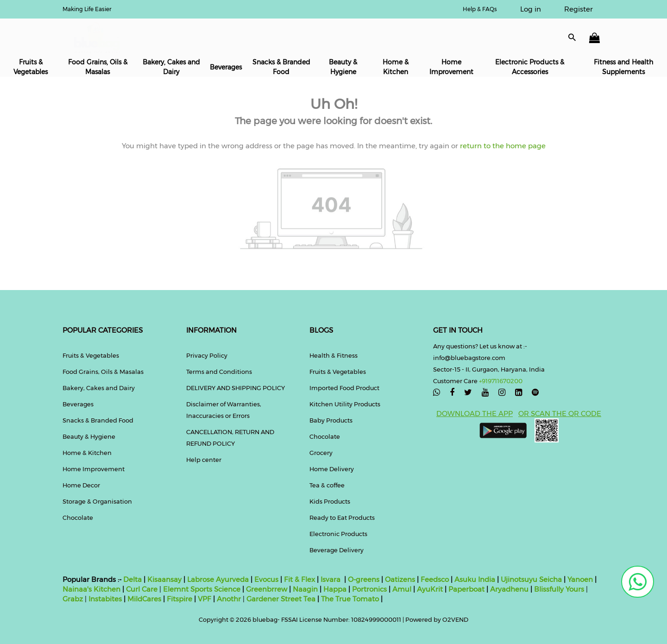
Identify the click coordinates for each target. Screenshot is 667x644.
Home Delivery (332, 469)
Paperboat (466, 589)
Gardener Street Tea (282, 599)
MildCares (144, 599)
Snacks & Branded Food (281, 67)
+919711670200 (501, 381)
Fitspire (179, 599)
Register (579, 9)
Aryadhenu (509, 589)
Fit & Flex (299, 579)
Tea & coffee (327, 485)
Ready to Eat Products (342, 518)
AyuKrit (430, 589)
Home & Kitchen (396, 67)
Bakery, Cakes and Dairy (171, 67)
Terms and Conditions (219, 372)
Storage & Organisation (97, 501)
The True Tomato (351, 599)
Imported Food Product (344, 388)
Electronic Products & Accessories (530, 67)
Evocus (266, 579)
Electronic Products (338, 534)
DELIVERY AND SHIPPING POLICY (236, 388)
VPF (205, 599)
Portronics (369, 589)
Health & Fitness (333, 355)
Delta (132, 579)
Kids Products (330, 501)
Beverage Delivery (337, 550)
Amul (401, 589)
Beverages (226, 67)
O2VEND (455, 619)
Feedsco (434, 579)
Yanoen (580, 579)
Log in (531, 9)
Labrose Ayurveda (218, 579)
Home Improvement (451, 67)
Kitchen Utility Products (345, 404)
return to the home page (502, 146)
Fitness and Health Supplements (623, 67)
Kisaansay (164, 579)
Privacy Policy (207, 355)
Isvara (330, 579)
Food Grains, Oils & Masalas (98, 67)
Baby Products (331, 420)
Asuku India (475, 579)
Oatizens (400, 579)
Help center (204, 460)
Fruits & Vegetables (31, 67)
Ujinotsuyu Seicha (531, 579)
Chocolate (78, 518)
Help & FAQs (480, 9)
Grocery (321, 453)
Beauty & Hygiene (343, 67)
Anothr (229, 599)
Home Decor (81, 485)
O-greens (363, 579)
